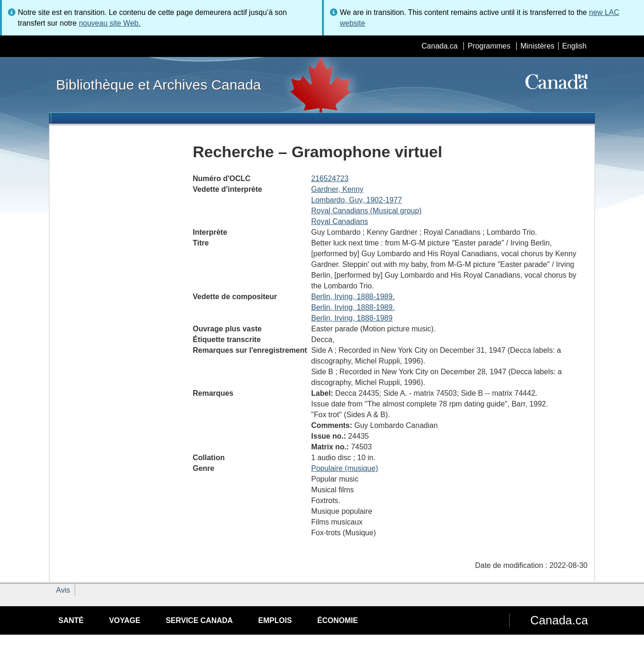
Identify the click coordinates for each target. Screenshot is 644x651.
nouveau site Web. (110, 23)
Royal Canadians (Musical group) (367, 211)
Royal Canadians (340, 221)
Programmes (489, 46)
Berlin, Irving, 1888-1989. (353, 297)
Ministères (537, 46)
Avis (63, 590)
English (574, 46)
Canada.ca (439, 46)
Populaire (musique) (345, 468)
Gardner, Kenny (337, 189)
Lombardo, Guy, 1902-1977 (357, 200)
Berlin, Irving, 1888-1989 (352, 318)
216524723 (330, 178)
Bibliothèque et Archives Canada (158, 84)
